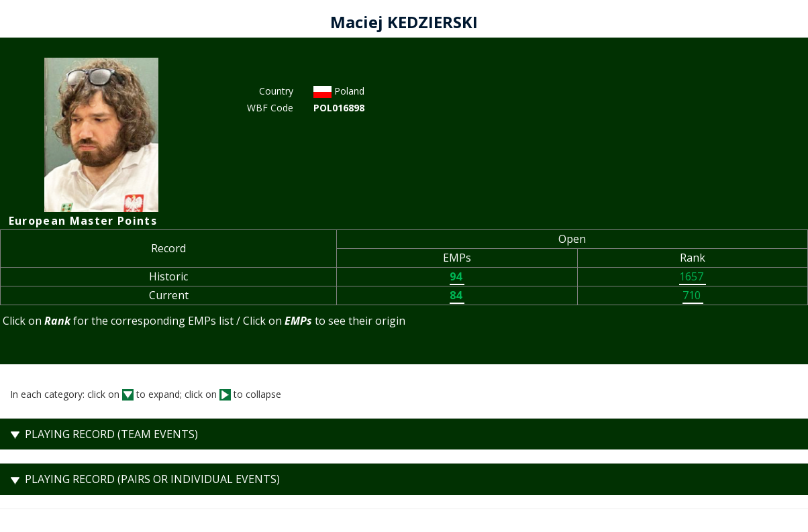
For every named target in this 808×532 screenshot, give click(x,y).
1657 (693, 276)
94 (457, 276)
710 (693, 295)
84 (457, 295)
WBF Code (270, 108)
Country (276, 91)
